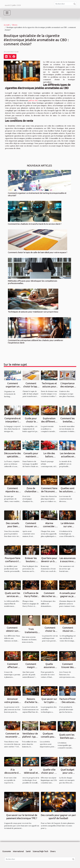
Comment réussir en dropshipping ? (68, 631)
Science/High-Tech (40, 851)
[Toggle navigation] (7, 13)
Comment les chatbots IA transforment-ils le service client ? (35, 224)
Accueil (7, 25)
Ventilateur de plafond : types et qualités (30, 737)
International (18, 851)
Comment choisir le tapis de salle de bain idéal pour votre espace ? (38, 252)
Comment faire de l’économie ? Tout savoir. (49, 491)
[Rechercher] (65, 4)
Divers (15, 25)
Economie (7, 851)
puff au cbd (33, 100)
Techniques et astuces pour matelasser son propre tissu (33, 312)
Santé (28, 851)
